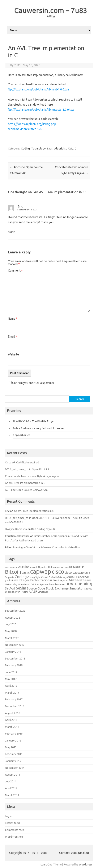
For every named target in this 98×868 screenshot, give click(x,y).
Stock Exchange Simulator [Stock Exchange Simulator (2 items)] (65, 588)
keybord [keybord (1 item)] (64, 580)
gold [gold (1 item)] (7, 580)
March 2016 (12, 727)
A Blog (51, 16)
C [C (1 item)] (29, 573)
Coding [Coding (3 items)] (21, 577)
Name (13, 319)
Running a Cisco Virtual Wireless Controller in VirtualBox (47, 547)
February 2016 (14, 733)
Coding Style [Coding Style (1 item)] (34, 577)
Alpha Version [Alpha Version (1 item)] (61, 567)
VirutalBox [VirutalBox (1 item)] (43, 592)
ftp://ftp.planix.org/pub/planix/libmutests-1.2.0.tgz (41, 110)
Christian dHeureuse (17, 536)
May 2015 (11, 747)
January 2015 (13, 761)
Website (13, 354)
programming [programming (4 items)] (79, 584)
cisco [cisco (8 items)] (58, 572)
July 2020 (11, 624)
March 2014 (12, 795)
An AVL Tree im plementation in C (25, 483)
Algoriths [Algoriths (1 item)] (42, 567)
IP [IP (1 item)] (51, 580)
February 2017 (14, 699)
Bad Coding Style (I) (43, 529)
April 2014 (11, 788)
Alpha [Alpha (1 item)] (51, 567)
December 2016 (15, 706)
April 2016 (11, 720)
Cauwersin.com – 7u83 (51, 10)
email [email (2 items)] (71, 577)
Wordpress (86, 864)
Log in (9, 816)
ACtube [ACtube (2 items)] (24, 567)
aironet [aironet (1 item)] (33, 567)
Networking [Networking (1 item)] (11, 584)
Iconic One (46, 864)
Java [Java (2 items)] (56, 580)
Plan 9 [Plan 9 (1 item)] (38, 584)
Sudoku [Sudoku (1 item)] (88, 589)
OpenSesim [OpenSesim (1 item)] (24, 584)
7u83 (17, 65)
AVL (70, 148)
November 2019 (15, 645)
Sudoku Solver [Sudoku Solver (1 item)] (12, 592)
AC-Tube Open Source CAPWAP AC (26, 490)
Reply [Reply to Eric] (11, 231)
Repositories (22, 435)
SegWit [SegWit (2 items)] (10, 588)
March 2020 (12, 638)
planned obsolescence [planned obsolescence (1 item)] (53, 584)
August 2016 (12, 713)
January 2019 (13, 652)
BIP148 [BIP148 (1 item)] (81, 567)
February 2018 (14, 665)
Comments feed (15, 830)
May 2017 (11, 679)
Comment (15, 270)
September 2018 (15, 658)
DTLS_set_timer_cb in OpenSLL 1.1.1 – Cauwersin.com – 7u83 (42, 518)
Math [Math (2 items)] (73, 580)
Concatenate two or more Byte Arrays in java (32, 476)
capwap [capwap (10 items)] (41, 571)
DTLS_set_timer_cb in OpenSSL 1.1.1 (27, 469)
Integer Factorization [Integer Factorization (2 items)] (34, 580)
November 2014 (15, 768)
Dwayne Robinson (16, 529)
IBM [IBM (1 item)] (16, 580)
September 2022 (15, 611)
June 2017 (11, 672)
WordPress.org (14, 837)
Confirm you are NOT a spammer (32, 383)
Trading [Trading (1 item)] (24, 592)
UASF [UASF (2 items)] (33, 591)
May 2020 (11, 631)
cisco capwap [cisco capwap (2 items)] (74, 573)
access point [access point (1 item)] (11, 567)
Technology (38, 148)
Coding (25, 148)
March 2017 (12, 693)
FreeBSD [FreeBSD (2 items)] (83, 577)
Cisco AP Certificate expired (22, 462)
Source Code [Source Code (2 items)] (36, 588)
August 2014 (12, 775)
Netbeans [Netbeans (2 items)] (84, 580)
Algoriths (60, 148)
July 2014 (11, 781)
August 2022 (12, 618)
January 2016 (13, 740)
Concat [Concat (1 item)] (45, 577)
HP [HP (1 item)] (12, 580)
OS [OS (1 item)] (32, 584)
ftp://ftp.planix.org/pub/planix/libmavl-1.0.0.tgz (39, 89)
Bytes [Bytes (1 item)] (25, 573)
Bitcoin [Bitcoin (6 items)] (13, 572)
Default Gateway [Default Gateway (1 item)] (58, 577)
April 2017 (11, 686)
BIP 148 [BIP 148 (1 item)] (73, 567)
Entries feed (12, 823)
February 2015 (14, 754)
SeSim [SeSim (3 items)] (21, 588)
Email (12, 336)
